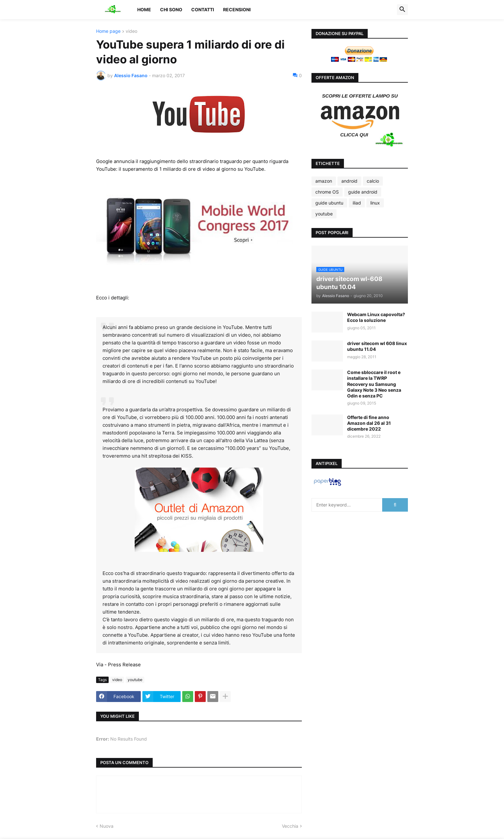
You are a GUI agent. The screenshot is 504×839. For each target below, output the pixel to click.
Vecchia (290, 826)
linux (375, 203)
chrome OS (327, 192)
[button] (402, 10)
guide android (363, 192)
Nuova (107, 826)
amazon (324, 181)
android (349, 181)
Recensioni (237, 9)
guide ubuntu (329, 203)
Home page (108, 31)
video (131, 31)
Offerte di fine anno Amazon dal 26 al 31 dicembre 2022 (369, 423)
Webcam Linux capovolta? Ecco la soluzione (376, 317)
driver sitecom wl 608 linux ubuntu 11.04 (377, 346)
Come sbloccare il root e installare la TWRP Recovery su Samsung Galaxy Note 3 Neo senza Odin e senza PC (374, 384)
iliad (357, 203)
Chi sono (171, 9)
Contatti (203, 9)
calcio (373, 181)
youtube (135, 680)
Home (144, 9)
